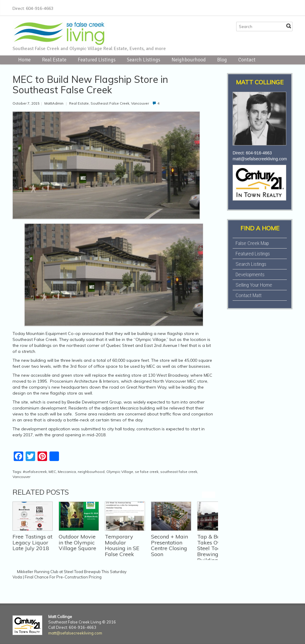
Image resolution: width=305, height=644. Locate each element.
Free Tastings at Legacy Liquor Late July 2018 (32, 543)
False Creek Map (252, 243)
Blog (222, 60)
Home (24, 60)
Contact (247, 60)
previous (205, 495)
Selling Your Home (254, 285)
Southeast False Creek (110, 103)
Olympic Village (120, 472)
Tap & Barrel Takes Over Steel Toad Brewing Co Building (213, 548)
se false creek (147, 472)
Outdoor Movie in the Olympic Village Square (77, 543)
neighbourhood (91, 472)
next (212, 495)
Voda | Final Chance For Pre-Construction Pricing (57, 577)
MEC (52, 472)
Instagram (270, 7)
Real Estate (54, 60)
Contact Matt (249, 295)
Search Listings (144, 60)
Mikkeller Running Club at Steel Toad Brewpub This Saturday (72, 572)
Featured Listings (97, 60)
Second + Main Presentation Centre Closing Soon (169, 545)
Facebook (251, 7)
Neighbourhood (189, 60)
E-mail (289, 7)
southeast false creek (179, 472)
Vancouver (140, 103)
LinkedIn (279, 7)
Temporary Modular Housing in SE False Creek (122, 545)
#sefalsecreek (35, 472)
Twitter (260, 7)
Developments (250, 274)
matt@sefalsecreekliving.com (260, 159)
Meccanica (67, 472)
